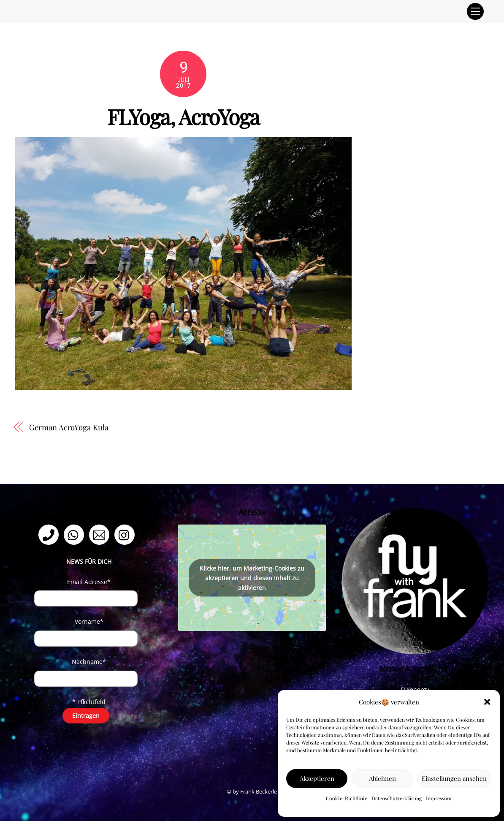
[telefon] (50, 534)
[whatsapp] (75, 534)
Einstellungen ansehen (454, 778)
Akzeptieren (317, 778)
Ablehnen (382, 778)
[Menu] (475, 11)
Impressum (439, 798)
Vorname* (89, 621)
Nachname (89, 662)
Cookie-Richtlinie (347, 798)
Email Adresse (89, 582)
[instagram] (126, 534)
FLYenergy (415, 689)
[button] (487, 702)
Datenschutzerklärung (397, 798)
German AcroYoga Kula (69, 427)
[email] (101, 534)
